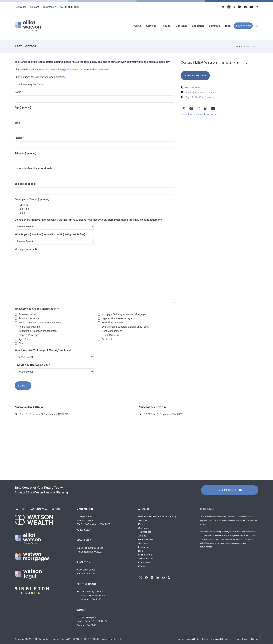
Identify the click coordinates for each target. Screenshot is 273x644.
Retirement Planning (30, 327)
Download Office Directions (198, 114)
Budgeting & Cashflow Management (38, 331)
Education (143, 547)
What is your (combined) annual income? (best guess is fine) (51, 234)
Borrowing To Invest (112, 323)
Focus (141, 524)
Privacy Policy (241, 639)
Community (144, 562)
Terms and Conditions (221, 639)
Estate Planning (110, 335)
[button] (257, 26)
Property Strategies (29, 335)
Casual (22, 213)
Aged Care (24, 339)
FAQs (205, 639)
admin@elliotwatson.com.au (71, 70)
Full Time (23, 205)
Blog (141, 550)
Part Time (24, 209)
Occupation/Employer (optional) (33, 168)
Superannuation (27, 314)
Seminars (143, 543)
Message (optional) (26, 249)
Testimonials (145, 531)
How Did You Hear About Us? (32, 365)
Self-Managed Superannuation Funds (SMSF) (126, 327)
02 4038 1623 (72, 7)
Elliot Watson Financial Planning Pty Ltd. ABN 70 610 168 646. (67, 639)
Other (22, 343)
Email (19, 123)
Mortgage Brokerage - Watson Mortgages (124, 314)
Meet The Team (146, 539)
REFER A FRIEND (195, 75)
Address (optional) (25, 153)
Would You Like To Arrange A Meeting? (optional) (43, 350)
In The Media (145, 554)
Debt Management (112, 331)
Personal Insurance (29, 318)
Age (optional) (23, 107)
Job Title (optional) (26, 184)
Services (143, 520)
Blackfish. (117, 639)
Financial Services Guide (187, 639)
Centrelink (107, 339)
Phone (19, 138)
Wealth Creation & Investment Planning (40, 323)
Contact (142, 566)
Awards (142, 535)
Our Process (145, 528)
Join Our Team (146, 558)
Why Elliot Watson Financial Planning (157, 516)
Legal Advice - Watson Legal (117, 318)
